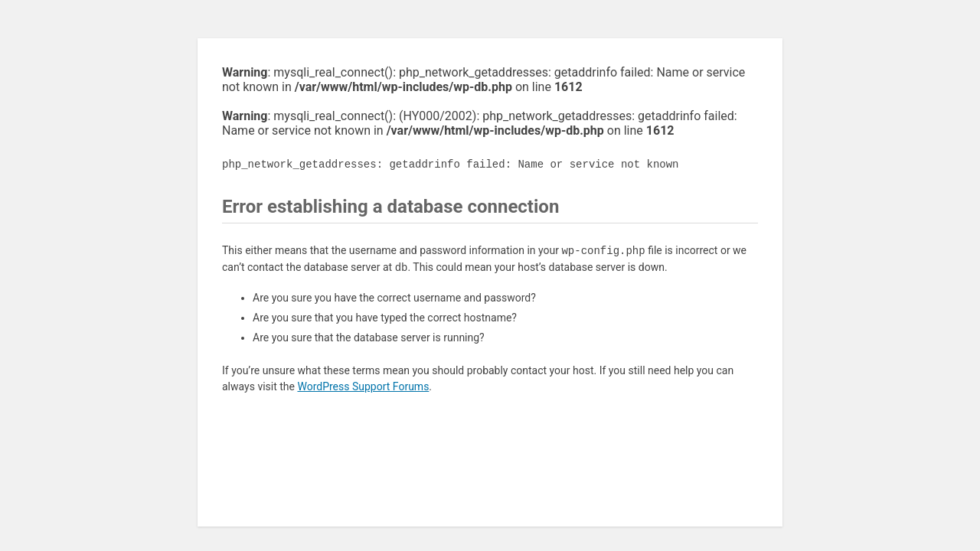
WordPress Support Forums (363, 386)
